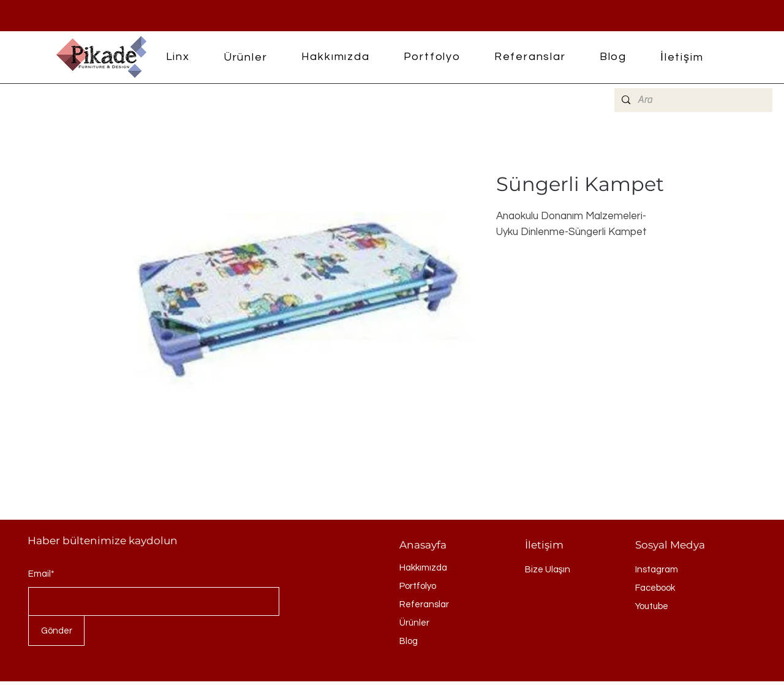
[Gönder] (56, 631)
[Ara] (692, 100)
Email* (41, 574)
